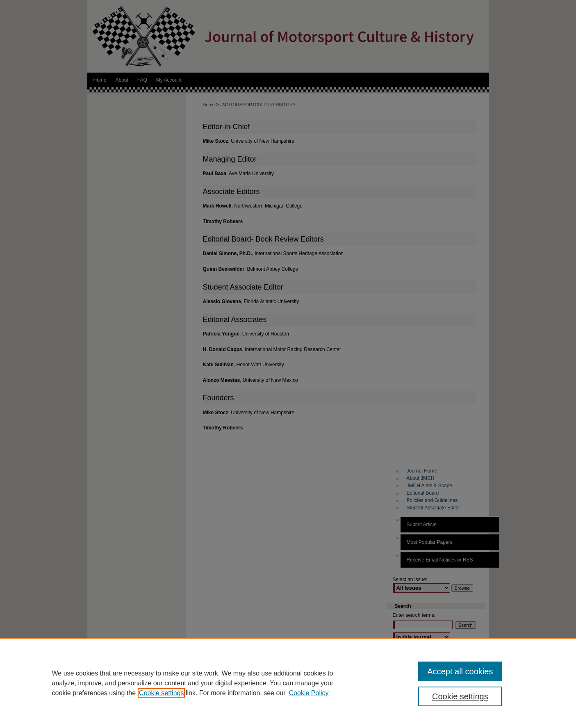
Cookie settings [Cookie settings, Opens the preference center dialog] (460, 696)
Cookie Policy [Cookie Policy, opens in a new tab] (309, 693)
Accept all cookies (460, 671)
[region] (288, 683)
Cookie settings (161, 693)
